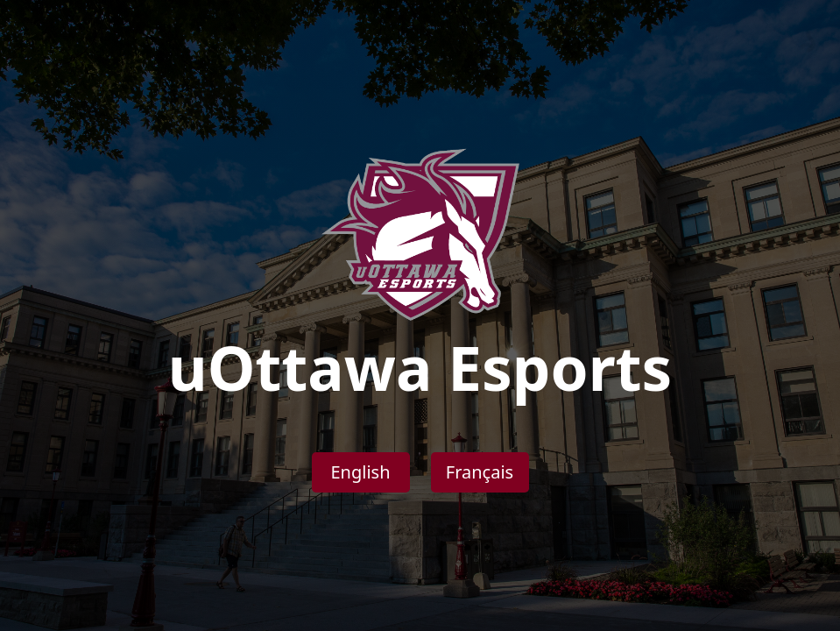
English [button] (360, 472)
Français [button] (480, 472)
